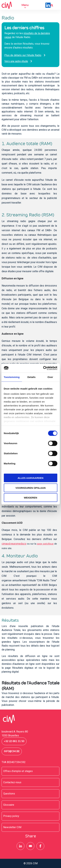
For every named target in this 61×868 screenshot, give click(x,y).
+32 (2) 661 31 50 (14, 741)
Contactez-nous (12, 782)
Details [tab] (31, 377)
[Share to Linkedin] (20, 846)
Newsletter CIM (12, 827)
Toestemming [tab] (12, 377)
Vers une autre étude (16, 61)
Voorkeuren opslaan (30, 488)
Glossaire (9, 805)
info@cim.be (12, 751)
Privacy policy (11, 816)
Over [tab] (50, 377)
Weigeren (31, 498)
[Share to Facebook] (40, 846)
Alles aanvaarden (30, 478)
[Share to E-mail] (30, 846)
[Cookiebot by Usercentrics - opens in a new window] (43, 368)
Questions (9, 794)
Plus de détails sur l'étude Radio (23, 55)
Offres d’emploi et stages (18, 771)
